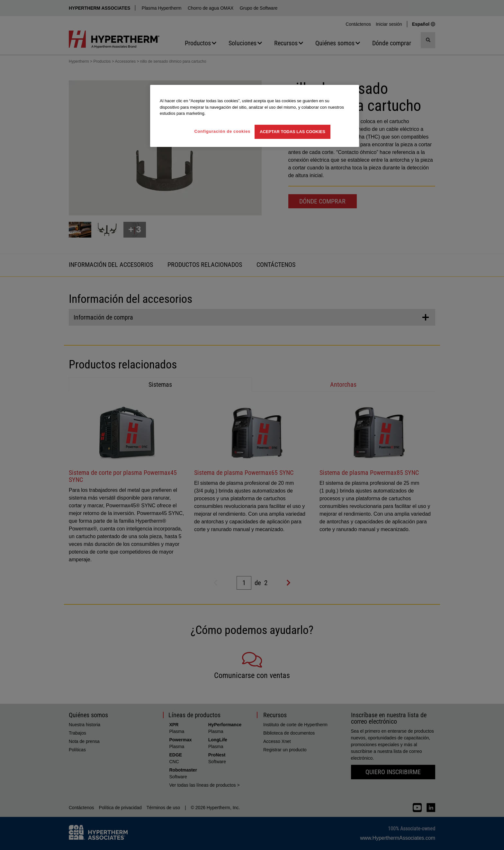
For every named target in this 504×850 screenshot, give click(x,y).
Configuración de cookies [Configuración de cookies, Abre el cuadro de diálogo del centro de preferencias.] (222, 131)
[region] (255, 116)
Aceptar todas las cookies (292, 132)
